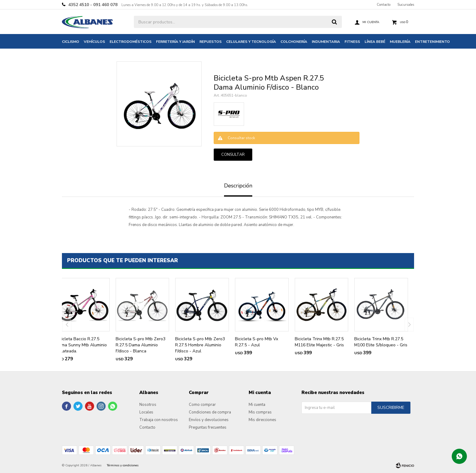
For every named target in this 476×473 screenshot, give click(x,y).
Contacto (384, 5)
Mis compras (260, 412)
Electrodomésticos (131, 42)
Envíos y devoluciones (209, 420)
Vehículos (94, 42)
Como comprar (202, 405)
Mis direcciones (262, 420)
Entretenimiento (432, 42)
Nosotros (148, 405)
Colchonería (294, 42)
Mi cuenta (257, 405)
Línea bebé (375, 42)
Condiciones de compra (210, 412)
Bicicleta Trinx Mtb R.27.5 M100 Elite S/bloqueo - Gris (381, 342)
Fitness (352, 42)
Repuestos (211, 42)
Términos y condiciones (123, 465)
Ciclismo (71, 42)
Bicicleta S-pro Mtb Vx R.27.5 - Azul (257, 342)
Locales (146, 412)
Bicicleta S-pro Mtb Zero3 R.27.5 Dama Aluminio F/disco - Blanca (141, 345)
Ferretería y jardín (175, 42)
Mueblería (400, 42)
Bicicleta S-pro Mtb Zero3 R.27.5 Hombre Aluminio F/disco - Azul (200, 345)
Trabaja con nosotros (159, 420)
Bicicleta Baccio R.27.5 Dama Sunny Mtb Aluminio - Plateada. (81, 345)
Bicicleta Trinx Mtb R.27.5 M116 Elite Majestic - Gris (319, 342)
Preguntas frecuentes (208, 427)
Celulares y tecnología (251, 42)
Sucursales (406, 5)
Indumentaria (326, 42)
